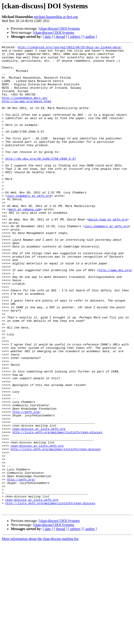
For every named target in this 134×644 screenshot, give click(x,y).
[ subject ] (75, 37)
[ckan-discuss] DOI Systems (59, 28)
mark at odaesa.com (25, 242)
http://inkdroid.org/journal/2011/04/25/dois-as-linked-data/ (70, 48)
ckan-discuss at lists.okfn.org (39, 506)
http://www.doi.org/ (115, 315)
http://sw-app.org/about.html (26, 113)
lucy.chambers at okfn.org (29, 226)
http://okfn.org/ (27, 485)
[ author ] (90, 37)
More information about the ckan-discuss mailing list (40, 632)
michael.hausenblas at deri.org (56, 17)
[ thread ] (60, 37)
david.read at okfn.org (108, 254)
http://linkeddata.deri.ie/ (25, 109)
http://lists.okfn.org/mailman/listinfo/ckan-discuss (57, 510)
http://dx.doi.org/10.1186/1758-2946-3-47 (41, 181)
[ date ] (48, 37)
